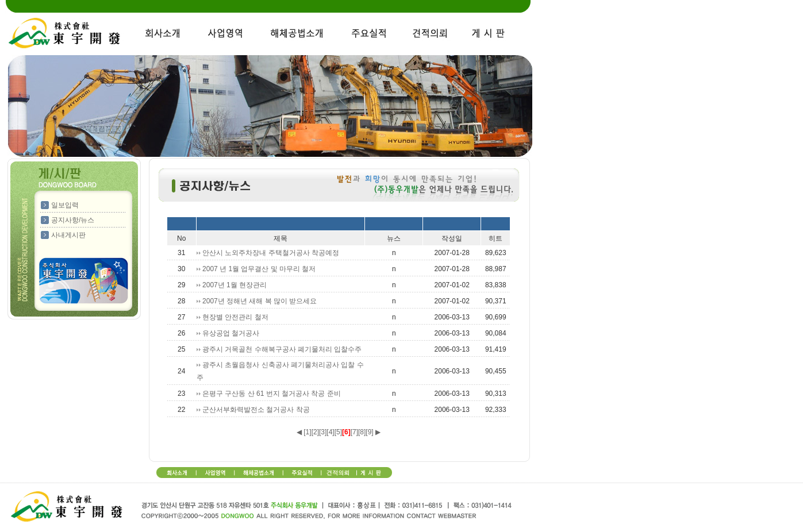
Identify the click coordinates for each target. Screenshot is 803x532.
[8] (362, 432)
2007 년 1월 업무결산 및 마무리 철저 (259, 269)
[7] (354, 432)
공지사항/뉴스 (73, 220)
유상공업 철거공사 (231, 333)
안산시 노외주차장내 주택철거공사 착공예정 (271, 253)
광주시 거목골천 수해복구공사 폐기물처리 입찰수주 (282, 349)
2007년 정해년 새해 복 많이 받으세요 (260, 301)
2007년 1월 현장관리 (235, 285)
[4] (330, 432)
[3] (323, 432)
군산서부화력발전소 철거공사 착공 (256, 410)
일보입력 (65, 205)
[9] (369, 432)
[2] (315, 432)
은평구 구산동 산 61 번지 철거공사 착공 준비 (272, 394)
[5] (338, 432)
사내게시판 (68, 235)
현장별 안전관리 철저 (235, 317)
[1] (307, 432)
